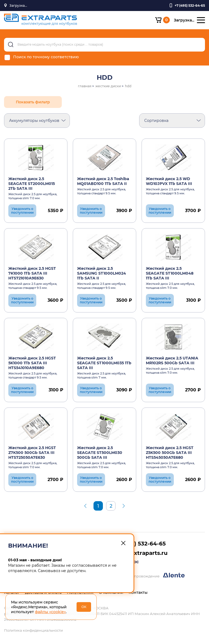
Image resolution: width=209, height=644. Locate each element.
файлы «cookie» (50, 612)
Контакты (138, 592)
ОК (84, 607)
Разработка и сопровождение (145, 575)
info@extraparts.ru (141, 553)
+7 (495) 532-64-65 (140, 544)
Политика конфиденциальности (33, 630)
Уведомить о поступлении (22, 211)
